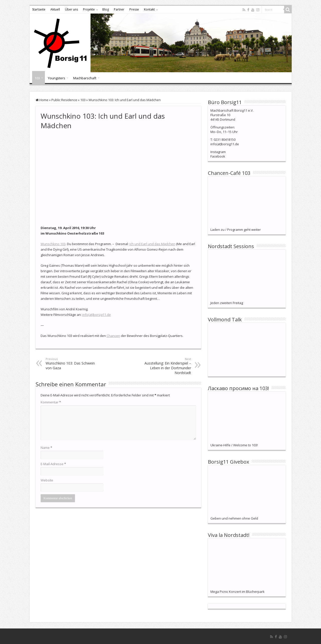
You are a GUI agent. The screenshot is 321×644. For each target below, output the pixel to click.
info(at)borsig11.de (97, 315)
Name (46, 448)
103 (37, 78)
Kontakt (149, 9)
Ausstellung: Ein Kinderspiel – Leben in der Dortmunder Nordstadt (165, 366)
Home (42, 100)
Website (47, 480)
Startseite (39, 9)
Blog (106, 9)
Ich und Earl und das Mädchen (152, 244)
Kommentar (51, 402)
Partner (119, 9)
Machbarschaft (85, 78)
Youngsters (57, 78)
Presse (134, 9)
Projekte (89, 9)
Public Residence (64, 100)
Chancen (113, 336)
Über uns (71, 9)
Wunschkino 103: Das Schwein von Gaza (71, 364)
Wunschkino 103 (53, 244)
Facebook (218, 156)
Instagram (218, 152)
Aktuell (55, 9)
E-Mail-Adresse (53, 464)
